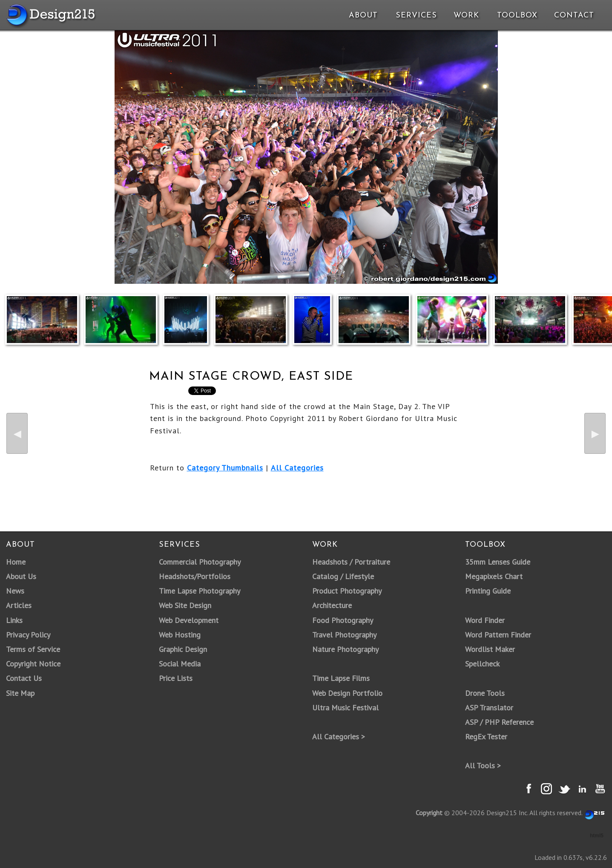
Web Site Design (185, 605)
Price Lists (176, 678)
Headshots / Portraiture (351, 562)
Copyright (429, 813)
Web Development (189, 620)
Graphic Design (183, 649)
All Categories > (339, 737)
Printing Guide (488, 591)
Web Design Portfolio (347, 693)
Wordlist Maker (490, 649)
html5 (597, 836)
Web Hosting (180, 635)
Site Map (20, 693)
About (363, 16)
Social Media (180, 664)
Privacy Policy (28, 635)
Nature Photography (345, 649)
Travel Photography (344, 635)
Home (16, 562)
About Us (21, 576)
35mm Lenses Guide (498, 562)
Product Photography (347, 591)
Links (14, 620)
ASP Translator (489, 708)
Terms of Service (33, 649)
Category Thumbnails (225, 468)
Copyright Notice (33, 664)
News (15, 591)
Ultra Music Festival (345, 708)
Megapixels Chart (494, 576)
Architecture (332, 605)
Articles (19, 605)
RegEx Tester (486, 737)
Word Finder (485, 620)
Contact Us (24, 678)
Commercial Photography (200, 562)
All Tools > (483, 766)
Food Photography (343, 620)
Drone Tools (485, 693)
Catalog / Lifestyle (343, 576)
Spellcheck (482, 664)
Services (416, 16)
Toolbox (517, 16)
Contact (573, 16)
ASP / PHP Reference (499, 722)
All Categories (297, 468)
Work (466, 16)
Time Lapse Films (341, 678)
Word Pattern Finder (498, 635)
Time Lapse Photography (200, 591)
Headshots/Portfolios (195, 576)
